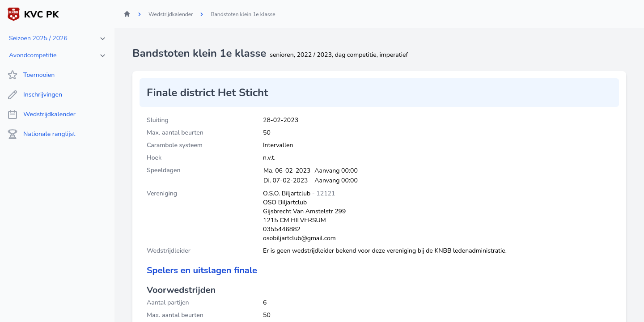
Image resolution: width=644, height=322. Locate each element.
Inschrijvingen (35, 95)
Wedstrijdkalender (41, 114)
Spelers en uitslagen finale (202, 270)
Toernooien (31, 75)
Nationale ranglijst (41, 134)
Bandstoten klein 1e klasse (243, 14)
